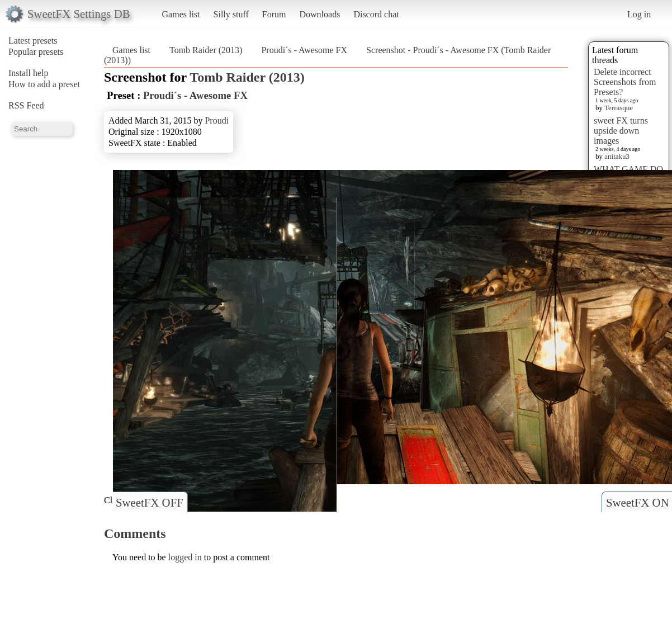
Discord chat (376, 14)
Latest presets (33, 41)
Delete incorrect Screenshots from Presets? (625, 82)
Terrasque (619, 108)
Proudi (217, 121)
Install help (29, 73)
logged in (185, 557)
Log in (639, 14)
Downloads (320, 14)
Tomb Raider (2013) (206, 50)
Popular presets (36, 52)
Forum (274, 14)
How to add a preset (44, 84)
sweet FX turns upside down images (621, 131)
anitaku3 (617, 156)
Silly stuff (231, 14)
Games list (181, 14)
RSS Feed (26, 105)
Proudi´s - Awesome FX (304, 50)
